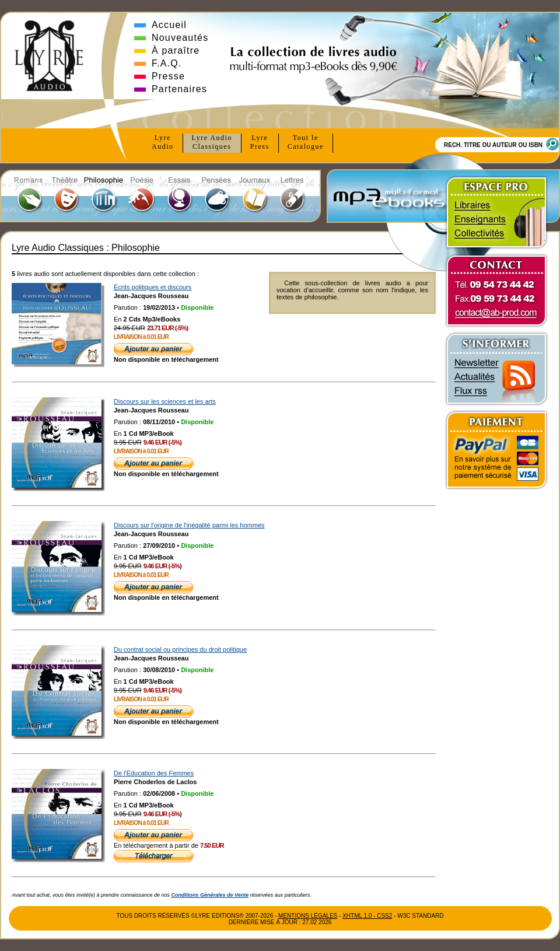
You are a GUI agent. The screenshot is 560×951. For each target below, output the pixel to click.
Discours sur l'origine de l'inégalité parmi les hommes (189, 525)
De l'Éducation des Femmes (154, 773)
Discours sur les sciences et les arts (165, 401)
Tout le (306, 142)
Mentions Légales (308, 916)
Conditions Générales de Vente (210, 895)
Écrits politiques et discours (153, 287)
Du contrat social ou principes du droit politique (180, 649)
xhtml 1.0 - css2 (367, 916)
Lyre (163, 142)
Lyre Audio (212, 142)
